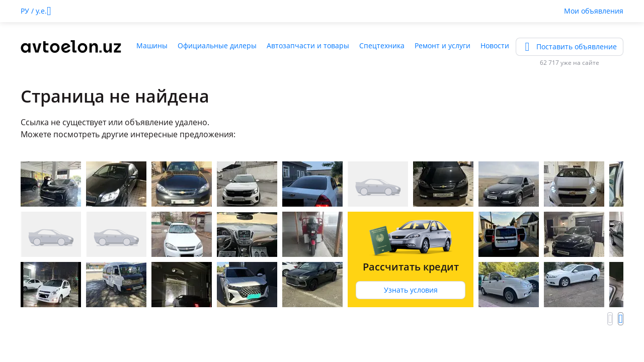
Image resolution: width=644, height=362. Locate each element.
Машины (152, 46)
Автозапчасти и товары (308, 46)
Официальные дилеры (217, 46)
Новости (495, 46)
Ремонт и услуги (442, 46)
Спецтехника (382, 46)
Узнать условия (411, 290)
